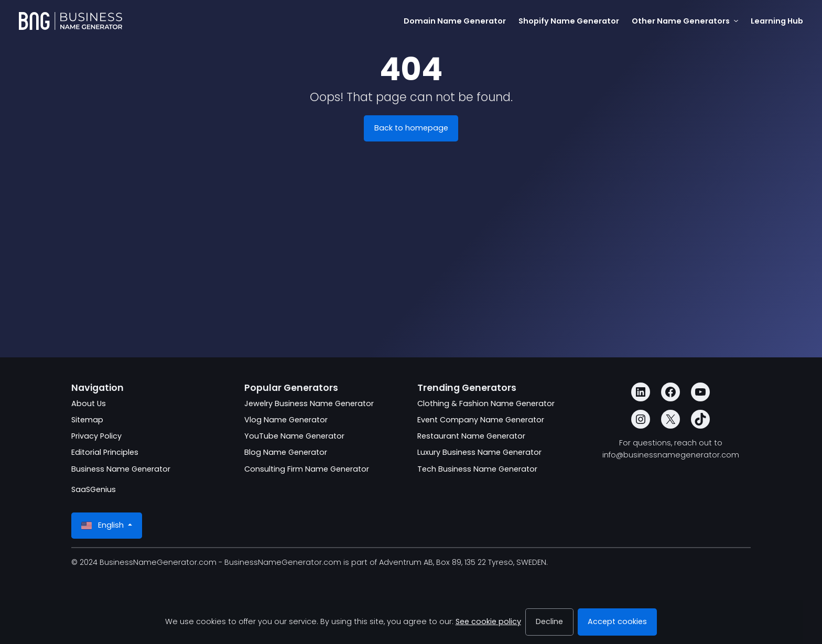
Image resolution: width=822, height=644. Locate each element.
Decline (549, 621)
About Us (89, 403)
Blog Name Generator (286, 452)
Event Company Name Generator (481, 420)
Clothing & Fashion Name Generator (486, 403)
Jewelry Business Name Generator (309, 403)
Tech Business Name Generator (477, 469)
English (104, 525)
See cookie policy (488, 621)
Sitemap (87, 420)
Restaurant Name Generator (471, 436)
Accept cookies (617, 621)
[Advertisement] (411, 270)
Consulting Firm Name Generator (307, 469)
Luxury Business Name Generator (479, 452)
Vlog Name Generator (286, 420)
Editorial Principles (105, 452)
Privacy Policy (96, 436)
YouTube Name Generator (294, 436)
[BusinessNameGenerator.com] (71, 21)
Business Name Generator (121, 469)
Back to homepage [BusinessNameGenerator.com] (411, 128)
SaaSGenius (94, 489)
